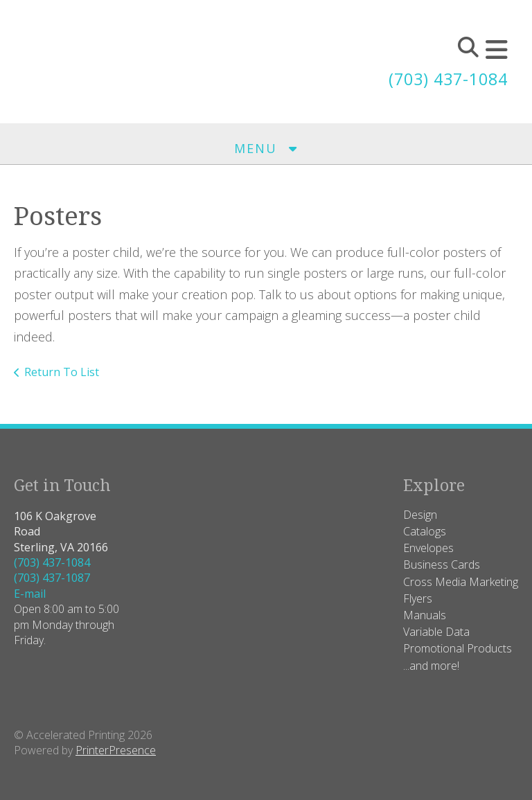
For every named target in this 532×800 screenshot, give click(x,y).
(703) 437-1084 (445, 79)
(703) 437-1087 (52, 578)
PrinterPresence (116, 750)
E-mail (30, 594)
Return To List (62, 372)
